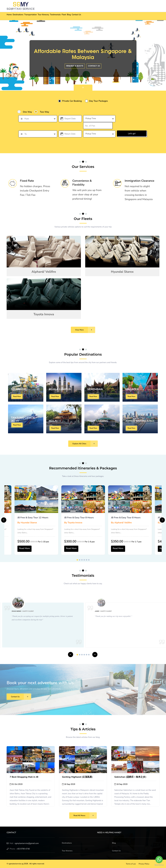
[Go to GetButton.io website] (159, 865)
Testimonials (69, 16)
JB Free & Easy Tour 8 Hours (79, 518)
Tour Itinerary (54, 16)
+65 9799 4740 (23, 849)
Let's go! (132, 133)
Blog (89, 16)
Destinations (22, 16)
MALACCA (132, 389)
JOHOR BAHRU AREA (140, 421)
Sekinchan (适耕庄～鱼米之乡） (131, 777)
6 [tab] (89, 560)
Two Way (44, 112)
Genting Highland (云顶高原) (77, 777)
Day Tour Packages (98, 101)
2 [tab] (80, 560)
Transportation (38, 16)
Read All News (85, 815)
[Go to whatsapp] (159, 860)
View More (85, 330)
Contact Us (99, 16)
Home (11, 16)
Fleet (81, 16)
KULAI (53, 421)
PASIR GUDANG (98, 421)
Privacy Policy (144, 864)
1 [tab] (77, 560)
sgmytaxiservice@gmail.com (27, 843)
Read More (17, 397)
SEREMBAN (95, 389)
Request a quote (75, 66)
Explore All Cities (85, 444)
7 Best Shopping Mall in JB (24, 777)
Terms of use (131, 864)
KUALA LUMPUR (60, 389)
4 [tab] (84, 560)
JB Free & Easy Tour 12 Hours (33, 518)
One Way (27, 112)
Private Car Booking (72, 101)
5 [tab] (87, 560)
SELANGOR (18, 389)
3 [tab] (82, 560)
